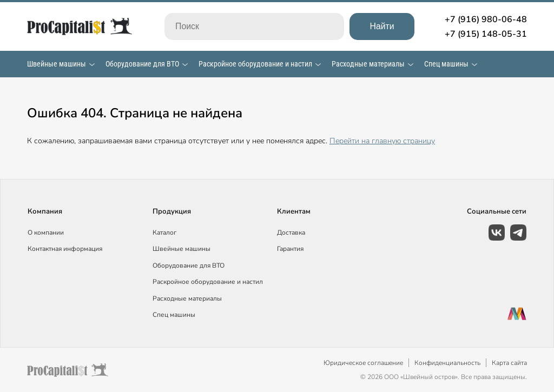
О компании (46, 232)
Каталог (164, 232)
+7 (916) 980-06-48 (486, 19)
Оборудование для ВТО (142, 64)
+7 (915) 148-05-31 (486, 34)
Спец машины (446, 64)
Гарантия (290, 249)
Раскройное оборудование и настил (255, 64)
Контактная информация (65, 249)
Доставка (291, 232)
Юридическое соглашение (363, 363)
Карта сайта (509, 363)
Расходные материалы (368, 64)
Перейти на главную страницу (382, 141)
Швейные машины (57, 64)
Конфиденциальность (447, 363)
